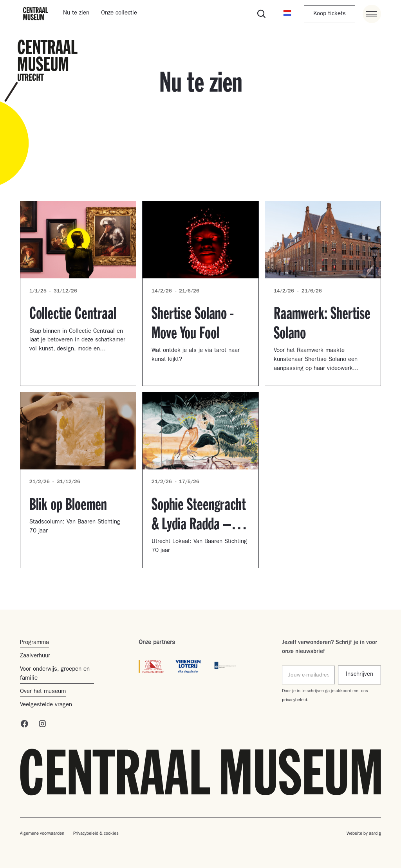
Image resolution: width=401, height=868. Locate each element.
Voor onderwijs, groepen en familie (55, 674)
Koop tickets (330, 14)
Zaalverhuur (35, 656)
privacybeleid (294, 700)
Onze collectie (119, 14)
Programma (34, 643)
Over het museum (43, 692)
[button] (287, 14)
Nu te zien (76, 14)
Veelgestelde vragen (46, 705)
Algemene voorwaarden (42, 834)
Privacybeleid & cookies (96, 834)
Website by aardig (364, 834)
